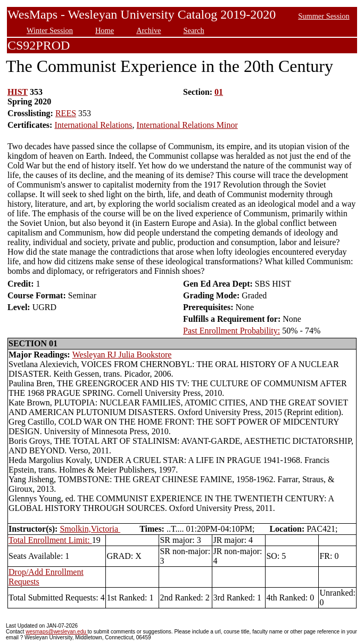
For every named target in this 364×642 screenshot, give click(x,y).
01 (219, 92)
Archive (148, 30)
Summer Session (324, 16)
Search (194, 30)
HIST (18, 92)
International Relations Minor (187, 125)
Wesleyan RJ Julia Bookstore (122, 355)
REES (66, 113)
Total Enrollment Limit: (50, 540)
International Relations (93, 125)
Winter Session (50, 30)
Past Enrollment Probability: (231, 331)
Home (105, 30)
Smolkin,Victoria (90, 529)
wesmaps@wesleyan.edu (56, 632)
